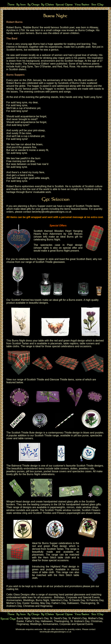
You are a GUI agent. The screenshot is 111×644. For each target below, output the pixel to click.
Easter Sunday (31, 603)
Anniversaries (14, 600)
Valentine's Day (59, 600)
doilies (74, 469)
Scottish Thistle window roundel (63, 510)
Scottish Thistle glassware (50, 262)
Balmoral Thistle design (25, 466)
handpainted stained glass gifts (83, 504)
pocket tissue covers (55, 471)
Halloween (73, 603)
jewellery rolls (86, 469)
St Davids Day (77, 600)
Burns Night (42, 600)
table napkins (71, 343)
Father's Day (59, 603)
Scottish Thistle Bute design (27, 433)
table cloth (48, 572)
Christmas (29, 606)
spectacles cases (82, 471)
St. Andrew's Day (80, 621)
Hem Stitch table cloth (56, 557)
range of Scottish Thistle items (82, 206)
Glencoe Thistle (58, 380)
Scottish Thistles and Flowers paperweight (57, 513)
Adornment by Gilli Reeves (66, 234)
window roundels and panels (22, 510)
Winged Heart (14, 502)
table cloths (13, 346)
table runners (87, 343)
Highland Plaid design (63, 567)
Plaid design (60, 546)
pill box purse (81, 435)
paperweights (58, 507)
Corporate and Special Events (83, 597)
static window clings (87, 507)
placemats (56, 343)
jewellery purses (15, 471)
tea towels (36, 300)
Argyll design (78, 341)
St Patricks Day (95, 600)
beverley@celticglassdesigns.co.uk (52, 212)
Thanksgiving (88, 603)
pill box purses (34, 471)
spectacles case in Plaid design (61, 245)
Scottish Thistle (36, 380)
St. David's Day (59, 618)
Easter (20, 621)
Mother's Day (14, 603)
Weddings (29, 600)
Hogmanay (46, 606)
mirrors (71, 507)
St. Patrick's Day (78, 618)
